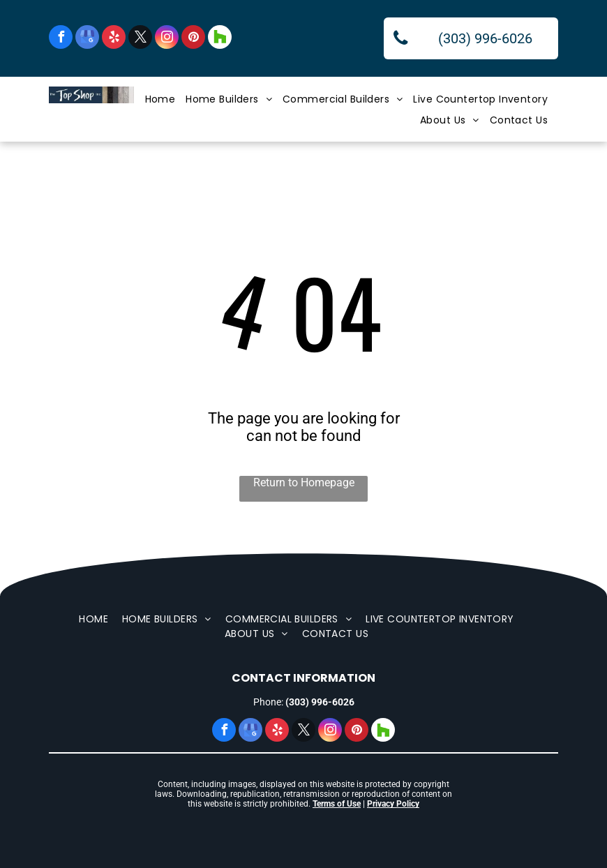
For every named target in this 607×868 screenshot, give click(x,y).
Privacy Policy (393, 804)
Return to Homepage (304, 482)
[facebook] (61, 39)
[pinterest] (193, 39)
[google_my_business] (87, 39)
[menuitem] (166, 99)
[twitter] (140, 39)
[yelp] (114, 39)
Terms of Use (337, 804)
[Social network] (220, 39)
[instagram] (167, 39)
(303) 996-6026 (320, 702)
